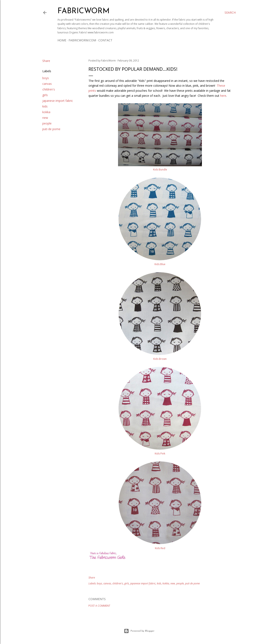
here (223, 96)
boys (46, 78)
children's (49, 89)
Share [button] (46, 61)
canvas (47, 84)
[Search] (230, 13)
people (47, 123)
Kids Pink (160, 454)
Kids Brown (160, 359)
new (45, 118)
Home (62, 40)
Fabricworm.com (82, 40)
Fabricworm (84, 11)
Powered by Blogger (139, 631)
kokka (46, 112)
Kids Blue (160, 264)
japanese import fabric (58, 101)
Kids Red (160, 548)
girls (45, 95)
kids (45, 106)
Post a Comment (99, 606)
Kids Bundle (160, 170)
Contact (105, 40)
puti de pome (51, 129)
